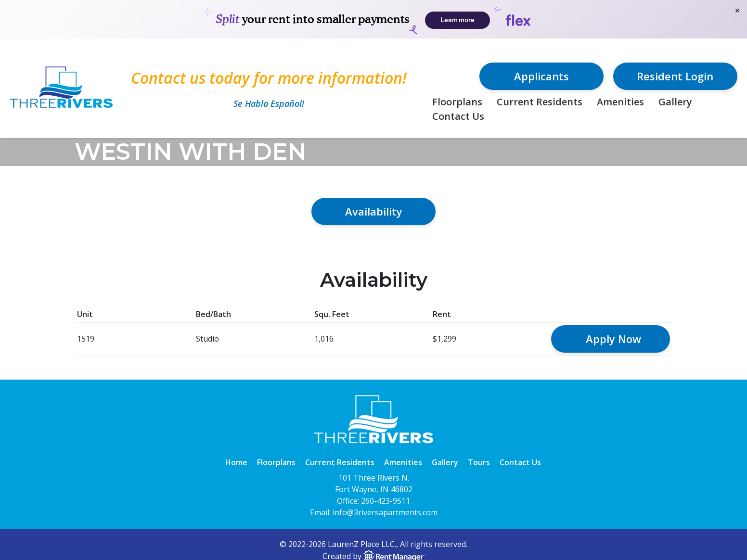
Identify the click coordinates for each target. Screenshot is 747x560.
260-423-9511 (386, 501)
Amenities (620, 102)
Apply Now (613, 339)
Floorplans (457, 102)
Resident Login (675, 76)
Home (236, 462)
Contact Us (458, 116)
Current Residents (540, 102)
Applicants (541, 76)
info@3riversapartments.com (385, 512)
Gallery (675, 102)
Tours (479, 462)
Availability (374, 211)
